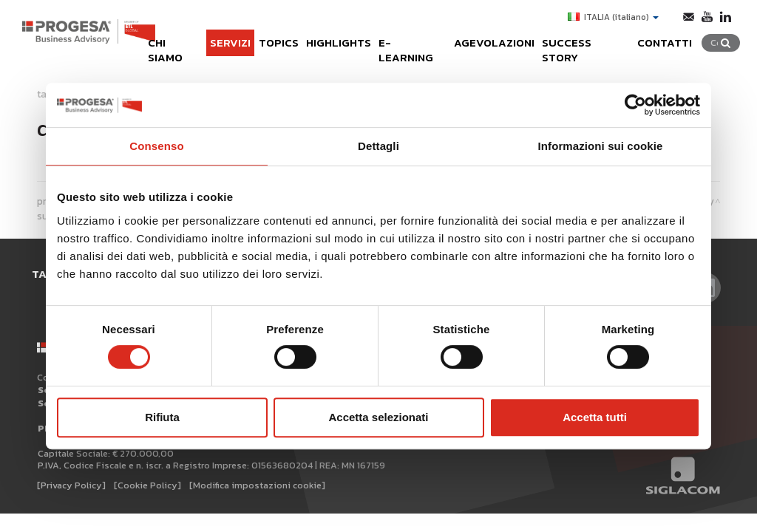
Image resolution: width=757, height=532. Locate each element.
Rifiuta (162, 417)
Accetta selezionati (378, 417)
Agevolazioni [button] (494, 39)
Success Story (588, 39)
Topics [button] (272, 39)
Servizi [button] (222, 39)
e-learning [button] (409, 39)
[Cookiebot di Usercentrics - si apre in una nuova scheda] (635, 105)
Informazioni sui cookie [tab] (601, 146)
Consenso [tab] (156, 146)
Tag (45, 274)
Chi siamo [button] (165, 39)
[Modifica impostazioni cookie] (257, 473)
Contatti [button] (670, 39)
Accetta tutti (595, 417)
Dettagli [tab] (378, 146)
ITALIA (612, 17)
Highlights (333, 39)
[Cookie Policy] (147, 473)
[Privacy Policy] (71, 473)
